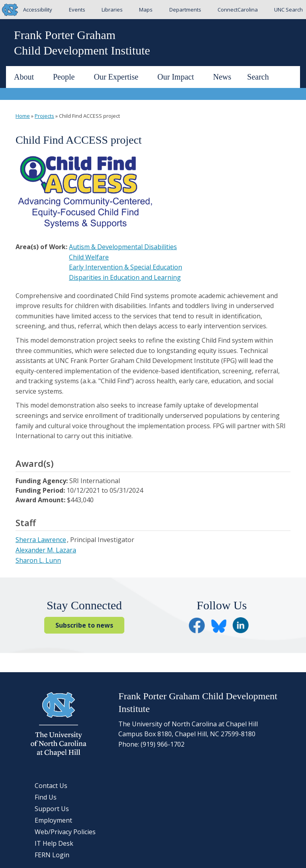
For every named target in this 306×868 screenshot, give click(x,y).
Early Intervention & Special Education (126, 267)
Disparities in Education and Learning (125, 277)
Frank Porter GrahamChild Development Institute (82, 43)
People (67, 77)
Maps (146, 10)
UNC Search (288, 10)
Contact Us (51, 786)
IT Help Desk (54, 843)
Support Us (52, 809)
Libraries (112, 10)
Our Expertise (119, 77)
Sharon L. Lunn (38, 560)
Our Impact (179, 77)
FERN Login (52, 855)
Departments (185, 10)
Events (77, 10)
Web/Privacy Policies (65, 832)
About (27, 77)
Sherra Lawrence (41, 540)
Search (258, 77)
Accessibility (38, 10)
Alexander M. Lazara (46, 550)
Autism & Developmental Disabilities (123, 247)
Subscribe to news (84, 625)
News (222, 77)
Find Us (46, 797)
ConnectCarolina (238, 10)
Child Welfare (89, 257)
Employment (53, 820)
